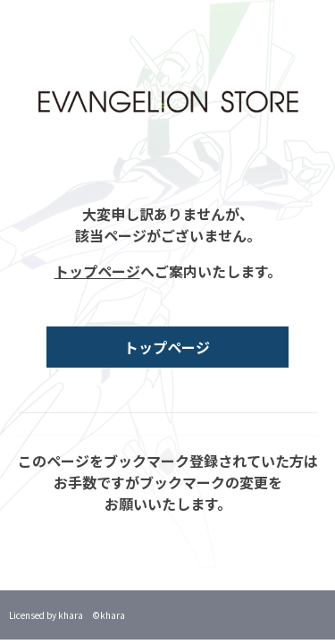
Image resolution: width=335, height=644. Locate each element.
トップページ (97, 271)
